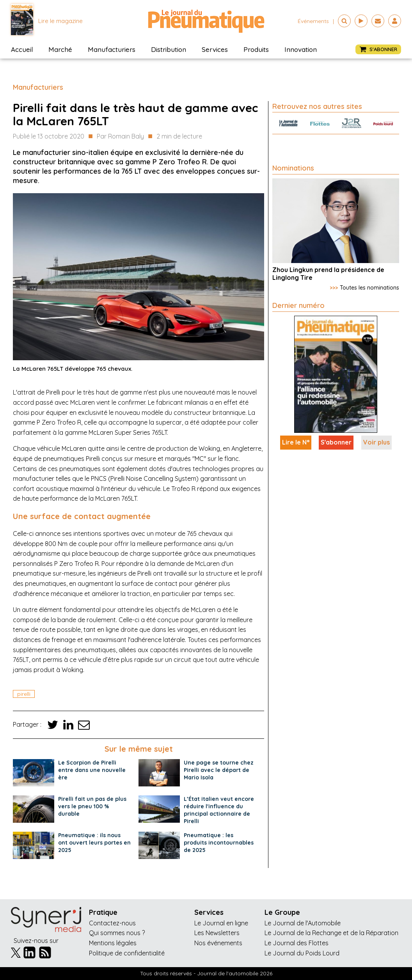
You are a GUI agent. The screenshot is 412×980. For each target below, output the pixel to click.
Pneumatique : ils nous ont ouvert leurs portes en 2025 (94, 843)
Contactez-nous (112, 923)
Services (215, 49)
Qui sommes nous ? (117, 933)
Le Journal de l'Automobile (303, 923)
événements (313, 21)
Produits (256, 49)
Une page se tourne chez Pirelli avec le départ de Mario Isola (219, 770)
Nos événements (218, 943)
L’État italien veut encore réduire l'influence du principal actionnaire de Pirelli (219, 810)
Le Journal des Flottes (297, 943)
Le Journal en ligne (221, 923)
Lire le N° (296, 442)
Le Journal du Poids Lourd (302, 953)
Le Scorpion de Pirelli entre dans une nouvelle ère (92, 770)
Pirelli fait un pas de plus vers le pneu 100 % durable (92, 806)
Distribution (169, 49)
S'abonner (336, 442)
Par (120, 137)
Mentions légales (113, 943)
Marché (60, 49)
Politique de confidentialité (127, 953)
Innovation (301, 49)
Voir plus (376, 442)
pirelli (24, 694)
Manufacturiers (112, 49)
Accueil (22, 49)
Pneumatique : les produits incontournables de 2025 (219, 843)
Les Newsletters (217, 933)
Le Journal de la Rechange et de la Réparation (331, 933)
